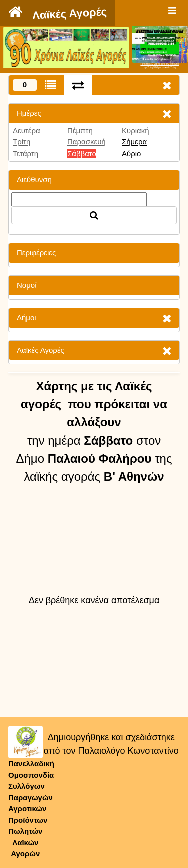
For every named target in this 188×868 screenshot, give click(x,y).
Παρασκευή (86, 142)
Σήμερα (134, 142)
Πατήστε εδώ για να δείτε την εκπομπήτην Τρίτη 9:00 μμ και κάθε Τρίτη (160, 66)
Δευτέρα (26, 131)
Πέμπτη (80, 131)
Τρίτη (21, 142)
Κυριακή (136, 131)
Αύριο (131, 153)
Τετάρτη (25, 153)
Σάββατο (82, 153)
